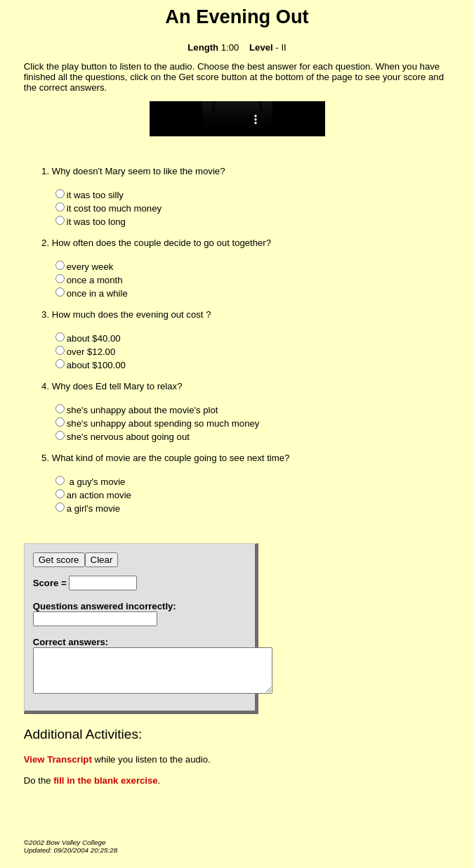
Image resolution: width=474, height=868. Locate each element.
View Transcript (58, 768)
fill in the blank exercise (105, 789)
